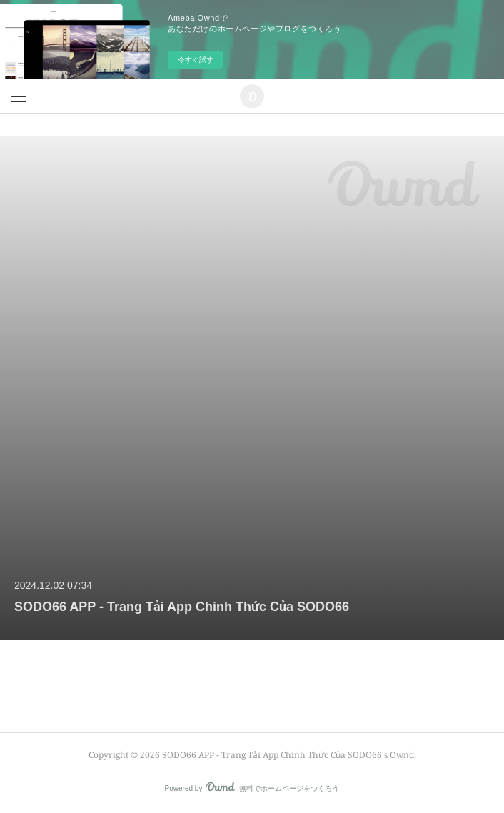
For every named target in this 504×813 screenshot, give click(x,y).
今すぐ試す (196, 60)
